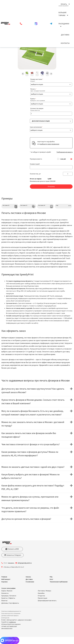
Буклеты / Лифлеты (8, 598)
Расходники (64, 24)
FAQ (51, 577)
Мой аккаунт (6, 579)
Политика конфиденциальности (11, 611)
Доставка (65, 35)
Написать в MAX (12, 549)
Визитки (4, 601)
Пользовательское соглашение (11, 613)
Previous (23, 74)
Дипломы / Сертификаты (10, 603)
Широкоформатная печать (47, 601)
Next (51, 74)
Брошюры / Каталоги (9, 596)
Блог (51, 579)
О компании (30, 582)
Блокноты (5, 593)
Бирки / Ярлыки (7, 591)
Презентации (42, 598)
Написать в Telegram (14, 555)
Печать (64, 4)
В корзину (51, 186)
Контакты (65, 43)
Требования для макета (65, 152)
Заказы (28, 577)
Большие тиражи (62, 14)
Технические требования (59, 582)
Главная (4, 577)
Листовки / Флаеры (44, 591)
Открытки (41, 596)
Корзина (4, 582)
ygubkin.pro (12, 622)
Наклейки (41, 593)
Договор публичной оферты (10, 616)
